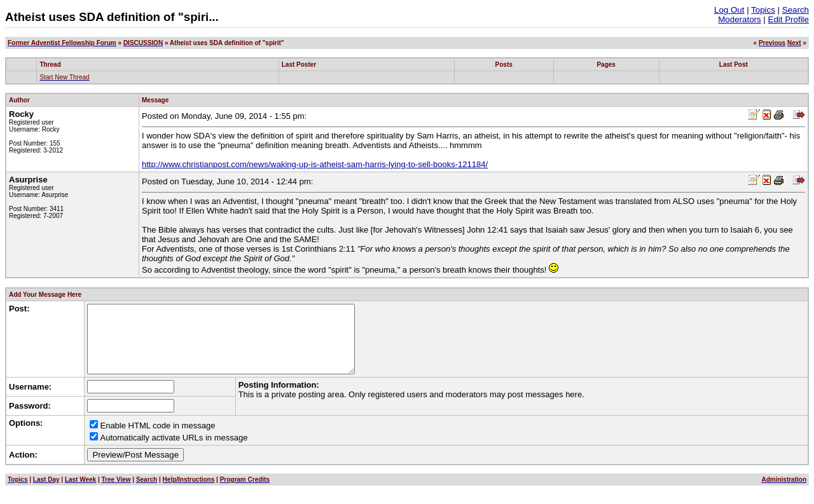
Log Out (729, 10)
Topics (763, 10)
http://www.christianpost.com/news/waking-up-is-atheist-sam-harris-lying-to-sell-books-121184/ (315, 164)
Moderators (739, 19)
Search (796, 10)
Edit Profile (789, 19)
